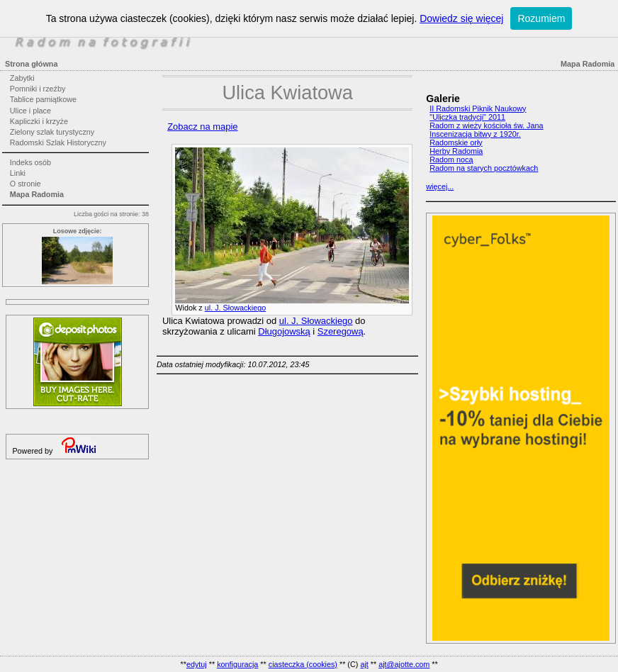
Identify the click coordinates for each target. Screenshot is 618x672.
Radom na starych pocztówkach (484, 168)
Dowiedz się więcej (461, 18)
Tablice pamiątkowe (43, 99)
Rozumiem (541, 18)
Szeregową (341, 331)
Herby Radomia (456, 151)
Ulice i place (30, 111)
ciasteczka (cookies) (303, 664)
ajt (364, 664)
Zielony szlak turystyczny (52, 132)
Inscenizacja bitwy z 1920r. (475, 134)
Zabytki (22, 78)
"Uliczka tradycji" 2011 (467, 117)
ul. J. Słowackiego (235, 308)
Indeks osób (30, 162)
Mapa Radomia (37, 194)
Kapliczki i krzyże (39, 121)
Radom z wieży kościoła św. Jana (486, 125)
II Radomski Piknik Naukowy (478, 108)
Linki (18, 173)
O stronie (26, 184)
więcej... (440, 186)
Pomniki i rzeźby (38, 89)
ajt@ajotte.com (404, 664)
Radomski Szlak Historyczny (58, 142)
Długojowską (284, 331)
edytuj (197, 664)
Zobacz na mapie (202, 127)
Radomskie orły (456, 142)
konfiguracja (237, 664)
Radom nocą (451, 159)
